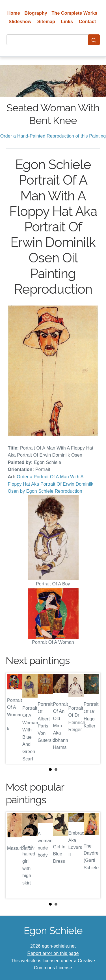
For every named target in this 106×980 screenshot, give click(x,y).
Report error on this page (53, 953)
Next (92, 718)
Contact (87, 22)
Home (14, 13)
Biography (36, 13)
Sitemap (46, 22)
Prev (14, 718)
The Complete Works (75, 13)
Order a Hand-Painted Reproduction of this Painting (53, 136)
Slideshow (20, 22)
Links (67, 22)
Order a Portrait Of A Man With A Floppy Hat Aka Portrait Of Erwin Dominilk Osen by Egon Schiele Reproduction (51, 484)
